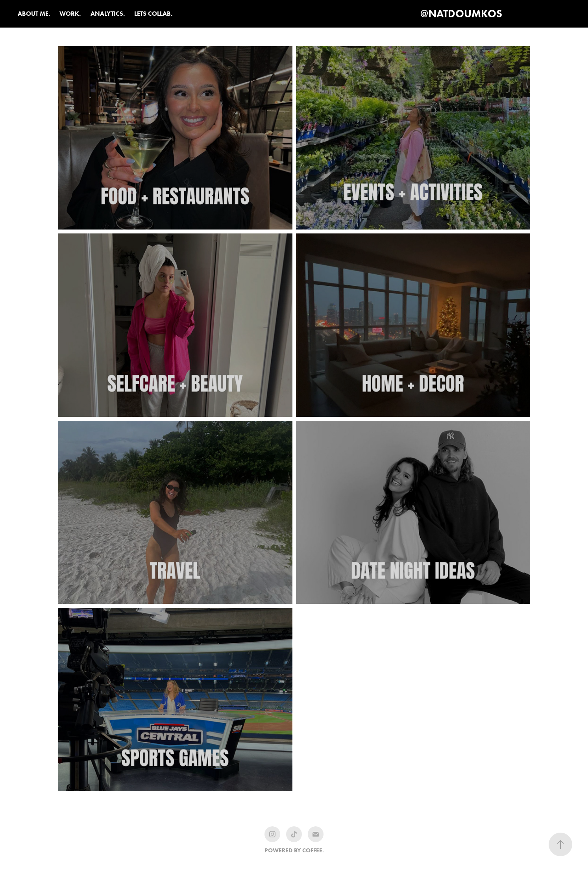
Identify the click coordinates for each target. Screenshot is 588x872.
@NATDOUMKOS (461, 14)
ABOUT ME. (34, 14)
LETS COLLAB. (153, 14)
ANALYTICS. (108, 14)
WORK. (70, 14)
